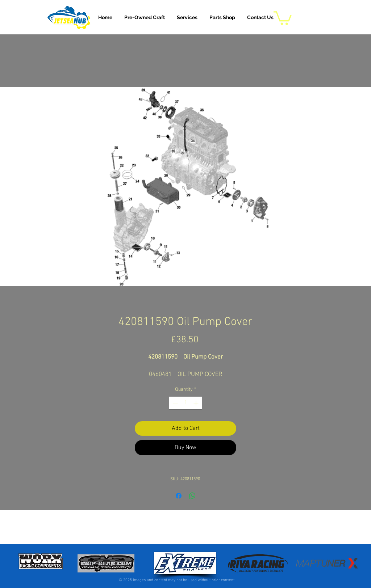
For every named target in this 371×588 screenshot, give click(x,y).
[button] (187, 17)
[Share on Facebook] (179, 496)
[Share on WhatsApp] (192, 496)
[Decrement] (174, 403)
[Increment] (197, 403)
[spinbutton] (185, 403)
